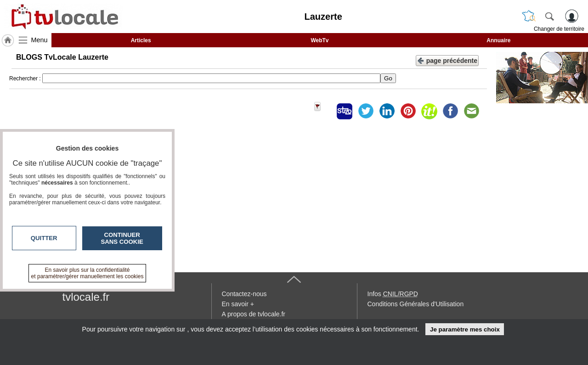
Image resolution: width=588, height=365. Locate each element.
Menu (40, 40)
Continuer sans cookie (122, 238)
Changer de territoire (559, 29)
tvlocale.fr (86, 297)
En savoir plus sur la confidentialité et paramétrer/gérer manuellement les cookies (88, 273)
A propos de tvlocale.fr (254, 314)
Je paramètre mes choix (465, 329)
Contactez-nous (244, 294)
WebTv (319, 40)
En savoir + (238, 304)
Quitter (44, 238)
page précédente (447, 60)
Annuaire (498, 40)
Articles (141, 40)
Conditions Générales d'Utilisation (416, 304)
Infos (393, 294)
